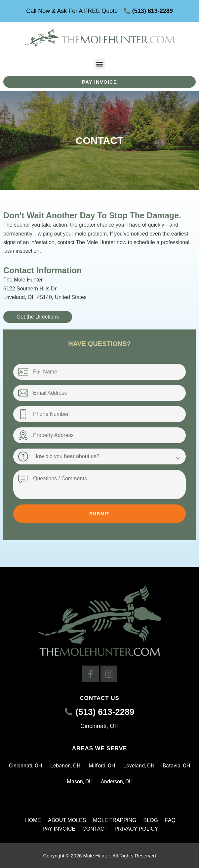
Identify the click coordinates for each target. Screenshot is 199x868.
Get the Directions (38, 317)
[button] (100, 64)
